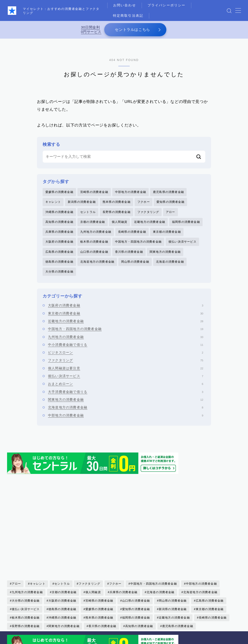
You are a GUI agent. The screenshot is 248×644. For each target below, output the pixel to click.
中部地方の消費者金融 (131, 192)
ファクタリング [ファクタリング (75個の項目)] (89, 537)
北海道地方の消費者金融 (97, 262)
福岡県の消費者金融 (186, 222)
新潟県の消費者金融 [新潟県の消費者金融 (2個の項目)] (173, 563)
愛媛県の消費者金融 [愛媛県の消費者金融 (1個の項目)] (99, 563)
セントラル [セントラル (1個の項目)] (62, 537)
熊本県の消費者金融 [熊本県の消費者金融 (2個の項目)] (99, 571)
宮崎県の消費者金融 (94, 192)
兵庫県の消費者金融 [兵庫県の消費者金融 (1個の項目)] (124, 546)
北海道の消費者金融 (170, 262)
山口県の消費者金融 (94, 252)
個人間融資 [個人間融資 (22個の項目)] (93, 546)
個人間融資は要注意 (126, 368)
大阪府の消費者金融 (59, 242)
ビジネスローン (126, 353)
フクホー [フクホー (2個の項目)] (115, 537)
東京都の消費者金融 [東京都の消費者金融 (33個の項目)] (210, 563)
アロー (171, 212)
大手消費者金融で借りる (126, 392)
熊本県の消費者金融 (117, 202)
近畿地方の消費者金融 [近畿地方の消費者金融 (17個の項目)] (174, 571)
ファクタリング (148, 212)
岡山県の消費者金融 (135, 262)
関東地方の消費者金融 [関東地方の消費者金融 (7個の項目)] (64, 580)
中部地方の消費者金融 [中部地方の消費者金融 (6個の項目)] (201, 537)
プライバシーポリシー (167, 5)
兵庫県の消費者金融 (59, 232)
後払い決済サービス (182, 242)
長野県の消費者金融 (117, 212)
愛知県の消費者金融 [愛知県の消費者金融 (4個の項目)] (136, 563)
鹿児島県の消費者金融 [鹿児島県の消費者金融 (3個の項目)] (177, 580)
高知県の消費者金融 (59, 222)
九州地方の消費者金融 (96, 232)
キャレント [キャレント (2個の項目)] (38, 537)
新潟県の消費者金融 (82, 202)
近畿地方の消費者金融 (150, 222)
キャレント (53, 202)
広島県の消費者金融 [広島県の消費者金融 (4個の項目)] (210, 554)
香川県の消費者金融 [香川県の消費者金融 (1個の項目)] (102, 580)
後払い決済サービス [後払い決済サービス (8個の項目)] (26, 563)
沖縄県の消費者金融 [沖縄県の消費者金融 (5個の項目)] (62, 571)
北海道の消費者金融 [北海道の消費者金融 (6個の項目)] (160, 546)
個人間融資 (120, 222)
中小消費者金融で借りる (126, 345)
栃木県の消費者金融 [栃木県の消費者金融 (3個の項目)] (26, 571)
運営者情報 (19, 639)
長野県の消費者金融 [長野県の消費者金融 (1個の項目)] (26, 580)
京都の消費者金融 (93, 222)
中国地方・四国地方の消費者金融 (138, 242)
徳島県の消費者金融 (59, 262)
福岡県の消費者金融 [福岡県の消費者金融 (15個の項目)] (136, 571)
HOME (12, 620)
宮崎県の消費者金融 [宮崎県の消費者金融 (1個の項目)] (99, 554)
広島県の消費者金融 (59, 252)
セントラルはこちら (132, 30)
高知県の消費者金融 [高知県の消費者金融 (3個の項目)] (139, 580)
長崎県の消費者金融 (132, 232)
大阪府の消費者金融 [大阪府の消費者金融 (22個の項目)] (62, 554)
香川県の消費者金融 (129, 252)
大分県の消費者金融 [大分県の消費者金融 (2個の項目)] (26, 554)
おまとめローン (126, 384)
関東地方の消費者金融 (165, 252)
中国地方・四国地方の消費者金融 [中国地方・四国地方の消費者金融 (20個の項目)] (154, 537)
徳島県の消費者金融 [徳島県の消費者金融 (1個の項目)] (62, 563)
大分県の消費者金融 (59, 272)
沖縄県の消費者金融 (59, 212)
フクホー (144, 202)
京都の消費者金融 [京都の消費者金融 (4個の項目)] (64, 546)
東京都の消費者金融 (167, 232)
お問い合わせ (125, 5)
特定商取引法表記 (128, 16)
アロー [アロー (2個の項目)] (16, 537)
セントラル (88, 212)
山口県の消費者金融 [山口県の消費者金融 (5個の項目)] (136, 554)
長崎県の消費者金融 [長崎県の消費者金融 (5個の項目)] (213, 571)
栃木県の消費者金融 (94, 242)
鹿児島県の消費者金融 (168, 192)
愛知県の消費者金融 (170, 202)
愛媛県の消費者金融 (59, 192)
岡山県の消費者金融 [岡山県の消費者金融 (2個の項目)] (173, 554)
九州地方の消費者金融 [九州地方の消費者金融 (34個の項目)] (27, 546)
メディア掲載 (117, 635)
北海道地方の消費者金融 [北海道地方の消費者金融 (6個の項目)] (200, 546)
